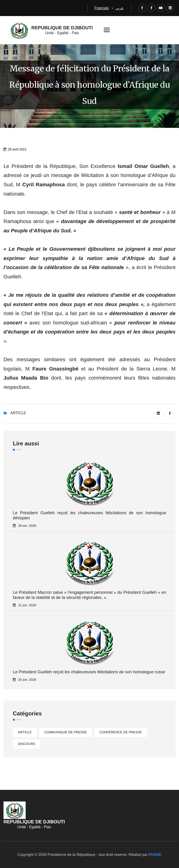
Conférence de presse (121, 732)
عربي (120, 8)
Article (18, 413)
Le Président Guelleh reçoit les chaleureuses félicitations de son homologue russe (89, 672)
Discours (27, 744)
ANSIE (156, 855)
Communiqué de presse (66, 732)
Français (102, 8)
